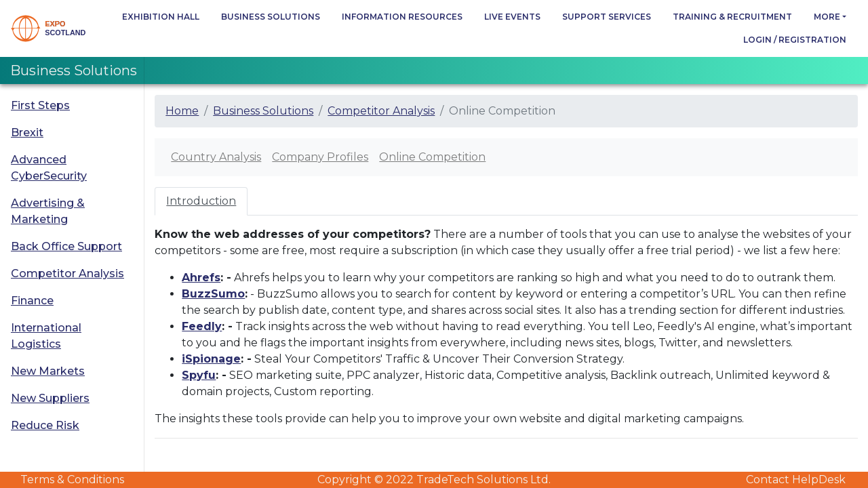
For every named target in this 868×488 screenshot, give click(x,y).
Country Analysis (216, 157)
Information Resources (402, 17)
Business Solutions (271, 17)
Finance (32, 301)
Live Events (512, 17)
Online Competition (432, 157)
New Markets (48, 371)
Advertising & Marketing (48, 211)
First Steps (40, 105)
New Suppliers (50, 398)
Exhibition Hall (161, 17)
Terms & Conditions (72, 480)
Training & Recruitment (732, 17)
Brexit (27, 133)
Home (182, 111)
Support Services (607, 17)
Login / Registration (795, 40)
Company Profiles (320, 157)
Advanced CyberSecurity (49, 168)
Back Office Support (66, 246)
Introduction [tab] (201, 201)
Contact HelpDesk (796, 480)
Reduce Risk (45, 425)
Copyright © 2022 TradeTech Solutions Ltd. (434, 480)
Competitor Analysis (67, 273)
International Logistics (46, 336)
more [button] (827, 17)
